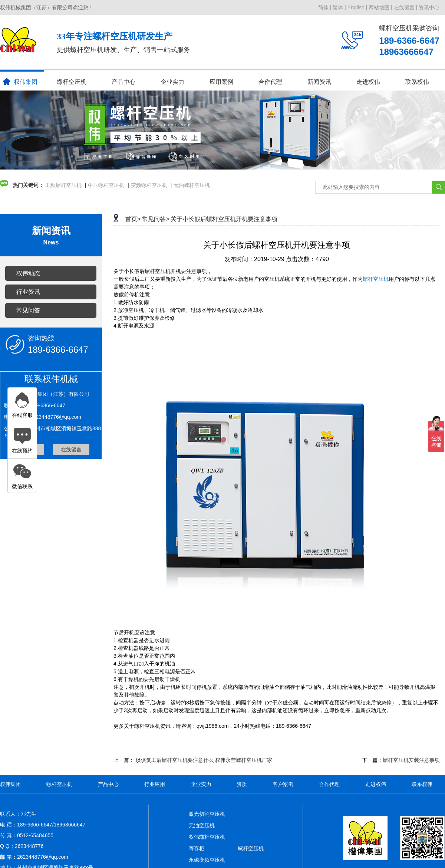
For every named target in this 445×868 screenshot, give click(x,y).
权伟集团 (20, 82)
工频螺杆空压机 (63, 185)
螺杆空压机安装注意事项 (411, 760)
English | (357, 7)
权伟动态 (28, 273)
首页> (133, 219)
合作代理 (270, 82)
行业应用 (155, 784)
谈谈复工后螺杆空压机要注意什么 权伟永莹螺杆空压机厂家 (204, 760)
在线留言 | (406, 7)
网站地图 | (380, 7)
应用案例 (221, 82)
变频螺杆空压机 (149, 185)
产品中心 (123, 82)
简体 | (325, 7)
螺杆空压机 (72, 82)
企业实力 (172, 82)
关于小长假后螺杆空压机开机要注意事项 (224, 219)
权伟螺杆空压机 (207, 837)
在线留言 (71, 450)
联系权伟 (417, 82)
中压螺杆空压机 (106, 185)
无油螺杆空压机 (192, 185)
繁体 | (339, 7)
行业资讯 (28, 292)
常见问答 (28, 310)
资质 (242, 784)
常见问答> (156, 219)
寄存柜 (197, 848)
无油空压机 (202, 825)
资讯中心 (429, 7)
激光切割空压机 (207, 814)
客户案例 (283, 784)
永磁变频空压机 (207, 860)
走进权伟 (368, 82)
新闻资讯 (319, 82)
